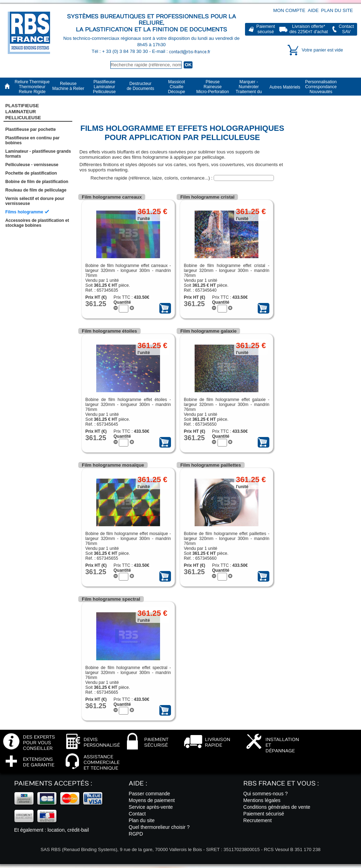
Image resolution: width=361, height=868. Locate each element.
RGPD (136, 834)
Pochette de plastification (31, 173)
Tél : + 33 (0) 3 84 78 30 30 (120, 51)
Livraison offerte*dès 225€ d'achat (309, 29)
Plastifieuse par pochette (30, 129)
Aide (313, 10)
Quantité (122, 302)
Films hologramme (24, 212)
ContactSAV (346, 29)
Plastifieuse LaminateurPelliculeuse (23, 112)
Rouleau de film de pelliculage (36, 190)
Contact (137, 814)
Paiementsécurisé (266, 29)
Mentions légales (262, 800)
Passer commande (149, 794)
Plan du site (337, 10)
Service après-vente (151, 807)
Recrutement (258, 820)
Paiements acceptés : (53, 784)
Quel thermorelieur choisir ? (159, 827)
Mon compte (289, 10)
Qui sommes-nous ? (265, 794)
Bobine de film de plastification (37, 182)
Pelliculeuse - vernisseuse (32, 165)
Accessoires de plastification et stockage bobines (37, 223)
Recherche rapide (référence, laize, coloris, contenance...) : (152, 178)
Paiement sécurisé (264, 814)
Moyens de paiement (152, 800)
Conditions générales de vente (277, 807)
